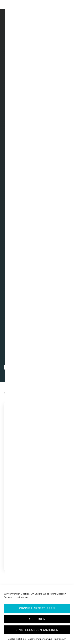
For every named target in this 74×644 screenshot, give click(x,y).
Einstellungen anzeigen (37, 630)
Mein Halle (20, 560)
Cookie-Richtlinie (17, 639)
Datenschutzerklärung (40, 639)
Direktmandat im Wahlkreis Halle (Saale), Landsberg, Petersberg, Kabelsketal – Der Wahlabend (36, 481)
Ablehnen (37, 619)
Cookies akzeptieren (37, 608)
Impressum (60, 639)
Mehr (54, 548)
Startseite (10, 393)
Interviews (20, 555)
